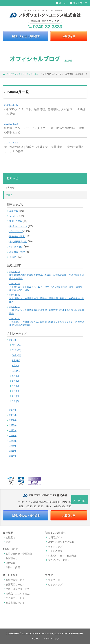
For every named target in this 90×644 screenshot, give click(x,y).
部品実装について (14, 603)
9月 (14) (16, 360)
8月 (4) (15, 366)
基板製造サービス (14, 580)
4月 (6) (15, 386)
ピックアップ (16, 231)
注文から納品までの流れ (60, 542)
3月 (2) (15, 391)
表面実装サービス (14, 585)
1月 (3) (15, 401)
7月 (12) (16, 371)
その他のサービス (14, 598)
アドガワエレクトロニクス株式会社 (23, 74)
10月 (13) (17, 355)
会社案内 (9, 537)
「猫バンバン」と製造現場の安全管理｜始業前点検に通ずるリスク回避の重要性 (47, 310)
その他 (13, 257)
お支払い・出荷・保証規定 (61, 556)
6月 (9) (15, 376)
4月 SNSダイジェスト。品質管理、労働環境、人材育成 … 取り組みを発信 (45, 109)
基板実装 (14, 211)
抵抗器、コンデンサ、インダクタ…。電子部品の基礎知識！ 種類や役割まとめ (44, 128)
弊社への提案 (11, 567)
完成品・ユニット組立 (16, 594)
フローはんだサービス (16, 589)
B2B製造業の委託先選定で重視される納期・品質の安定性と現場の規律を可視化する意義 (47, 275)
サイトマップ (79, 3)
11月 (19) (17, 350)
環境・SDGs (16, 221)
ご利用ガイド (54, 537)
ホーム (61, 3)
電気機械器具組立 (18, 242)
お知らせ (10, 188)
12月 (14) (17, 345)
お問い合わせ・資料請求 (26, 36)
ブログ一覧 (53, 580)
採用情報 (9, 563)
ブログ (9, 195)
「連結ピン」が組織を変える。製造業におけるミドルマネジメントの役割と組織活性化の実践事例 (47, 322)
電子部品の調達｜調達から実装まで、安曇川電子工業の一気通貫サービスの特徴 (44, 147)
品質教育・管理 (17, 252)
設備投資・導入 (17, 237)
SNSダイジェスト (18, 226)
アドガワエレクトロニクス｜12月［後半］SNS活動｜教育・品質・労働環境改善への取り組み (46, 287)
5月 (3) (15, 381)
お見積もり (69, 36)
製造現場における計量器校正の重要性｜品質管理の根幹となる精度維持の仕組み (47, 298)
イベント (14, 216)
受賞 (7, 542)
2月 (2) (15, 396)
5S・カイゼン (16, 247)
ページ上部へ (80, 499)
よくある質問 (54, 551)
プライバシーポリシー (58, 560)
